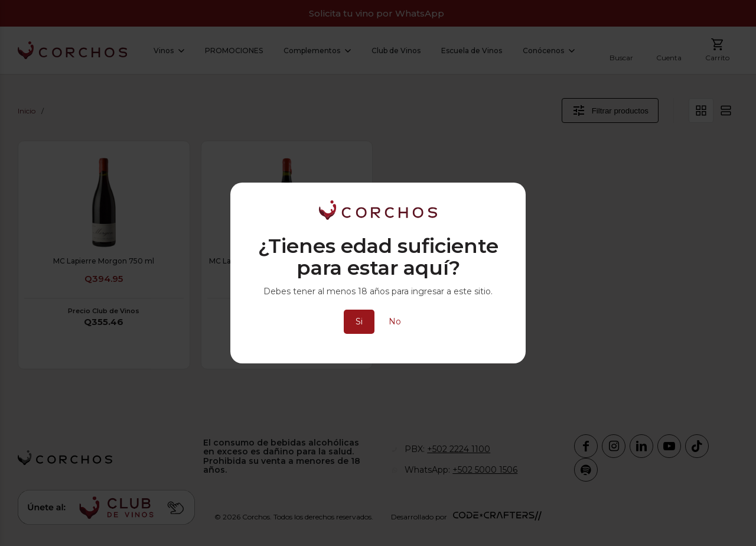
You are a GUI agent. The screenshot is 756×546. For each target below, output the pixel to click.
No (395, 321)
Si (359, 321)
